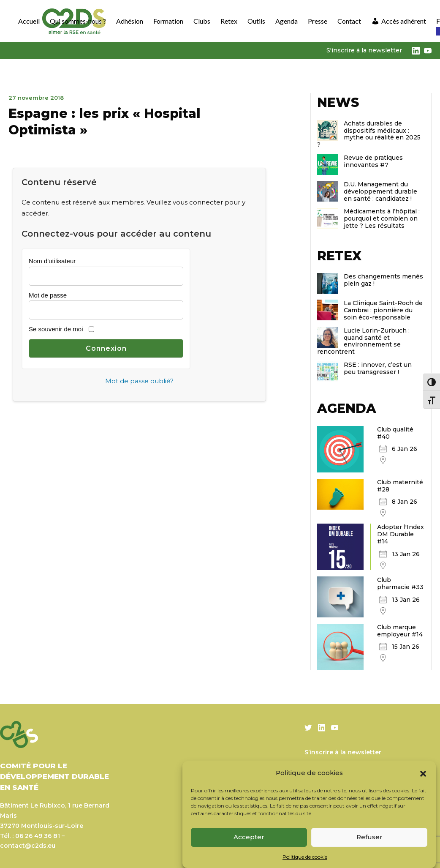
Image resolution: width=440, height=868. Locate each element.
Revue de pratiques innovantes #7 (373, 161)
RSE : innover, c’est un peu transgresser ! (378, 368)
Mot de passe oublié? (139, 381)
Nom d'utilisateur (52, 261)
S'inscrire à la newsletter (364, 50)
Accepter (249, 837)
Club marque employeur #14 (400, 631)
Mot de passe (48, 295)
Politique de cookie (305, 857)
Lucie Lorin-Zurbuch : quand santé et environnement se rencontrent (363, 341)
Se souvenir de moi (56, 329)
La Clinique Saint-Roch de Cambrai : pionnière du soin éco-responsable (383, 310)
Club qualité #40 (395, 433)
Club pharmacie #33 (400, 583)
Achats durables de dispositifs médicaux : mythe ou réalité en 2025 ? (369, 134)
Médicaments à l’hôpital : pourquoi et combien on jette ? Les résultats (382, 218)
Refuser (369, 837)
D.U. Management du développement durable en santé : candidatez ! (380, 191)
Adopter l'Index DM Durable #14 (401, 534)
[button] (423, 773)
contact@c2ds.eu (28, 846)
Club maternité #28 (400, 486)
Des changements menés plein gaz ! (383, 280)
